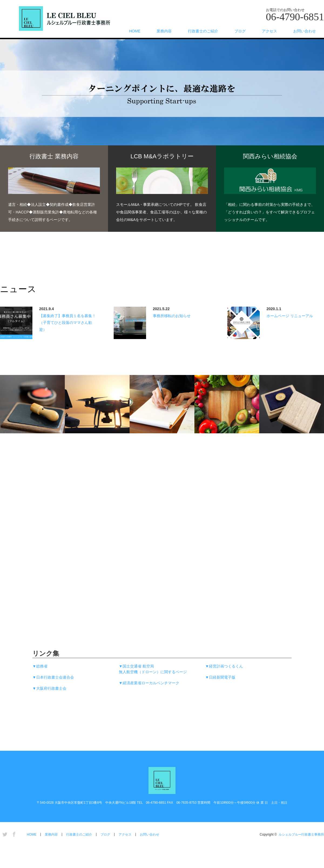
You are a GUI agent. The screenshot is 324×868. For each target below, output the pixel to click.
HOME (135, 31)
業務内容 (164, 31)
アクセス (269, 31)
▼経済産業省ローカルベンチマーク (149, 683)
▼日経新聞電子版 (220, 677)
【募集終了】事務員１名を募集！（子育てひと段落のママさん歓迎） (67, 323)
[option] (162, 104)
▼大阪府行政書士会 (49, 688)
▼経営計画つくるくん (224, 666)
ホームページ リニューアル (290, 316)
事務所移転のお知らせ (172, 316)
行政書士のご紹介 (203, 31)
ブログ (240, 31)
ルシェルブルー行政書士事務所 (301, 835)
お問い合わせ (305, 31)
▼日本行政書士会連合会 (53, 677)
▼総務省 (40, 666)
